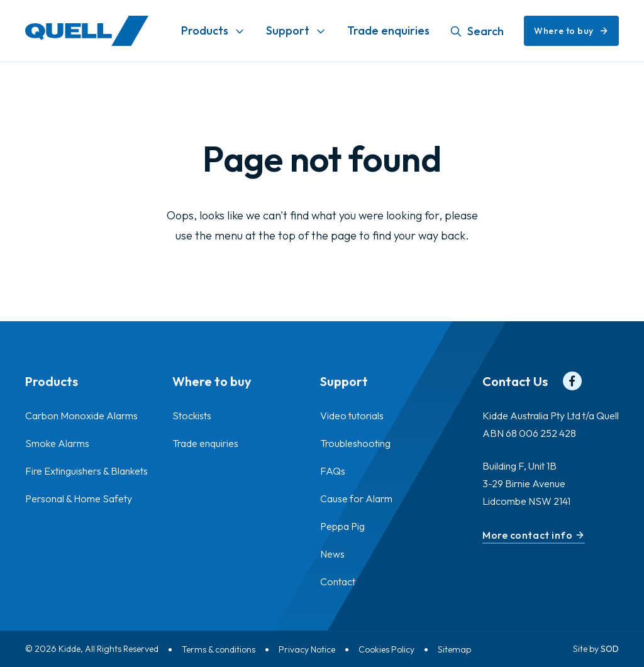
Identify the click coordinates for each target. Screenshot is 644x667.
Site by (596, 649)
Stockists (192, 416)
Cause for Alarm (356, 499)
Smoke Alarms (57, 443)
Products (205, 30)
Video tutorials (352, 416)
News (332, 554)
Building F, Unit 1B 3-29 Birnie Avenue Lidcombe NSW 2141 (526, 483)
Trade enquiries (388, 30)
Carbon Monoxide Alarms (81, 416)
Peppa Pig (342, 526)
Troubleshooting (355, 443)
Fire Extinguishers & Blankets (86, 471)
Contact (338, 582)
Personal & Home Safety (79, 499)
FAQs (333, 471)
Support (288, 30)
